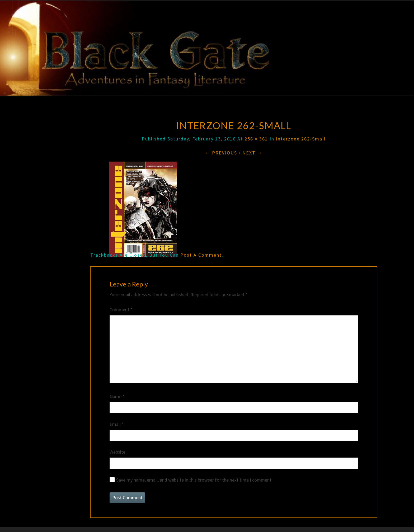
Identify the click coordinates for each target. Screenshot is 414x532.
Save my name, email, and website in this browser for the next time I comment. (194, 480)
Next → (252, 153)
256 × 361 (256, 139)
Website (117, 452)
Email (117, 424)
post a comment (201, 255)
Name (117, 396)
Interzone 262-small (301, 139)
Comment (121, 310)
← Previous (221, 153)
